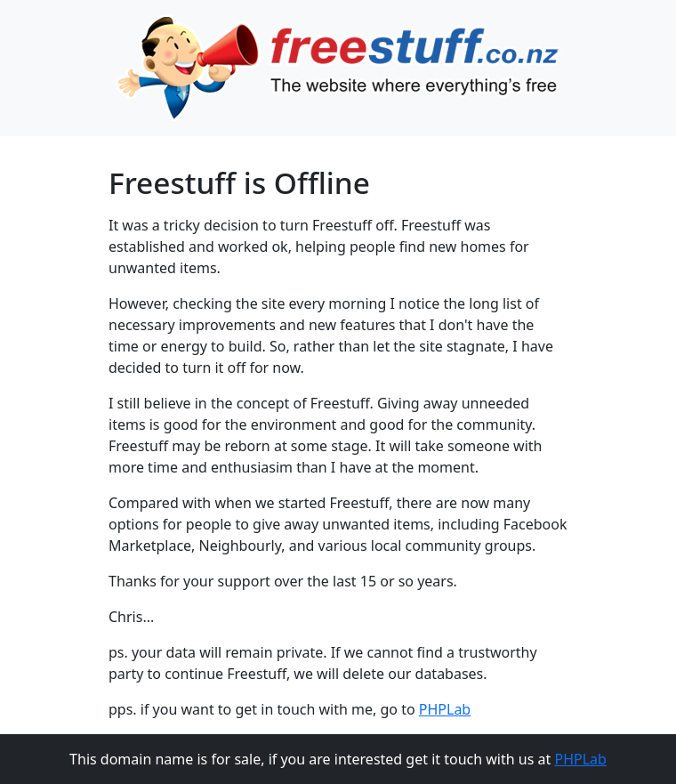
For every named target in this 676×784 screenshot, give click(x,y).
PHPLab (445, 709)
